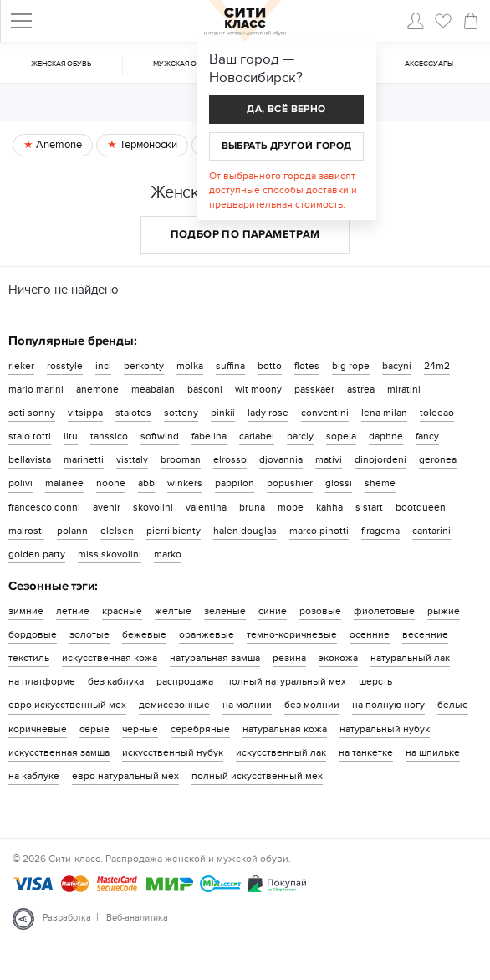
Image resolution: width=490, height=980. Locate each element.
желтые (173, 611)
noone (111, 483)
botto (270, 366)
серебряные (200, 729)
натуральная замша (215, 658)
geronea (438, 459)
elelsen (117, 531)
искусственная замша (59, 752)
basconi (205, 389)
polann (72, 531)
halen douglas (245, 531)
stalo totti (30, 436)
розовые (320, 611)
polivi (20, 483)
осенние (370, 634)
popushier (290, 483)
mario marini (36, 389)
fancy (427, 436)
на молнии (247, 705)
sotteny (181, 413)
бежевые (144, 634)
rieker (21, 366)
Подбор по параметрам (245, 234)
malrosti (26, 531)
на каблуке (34, 776)
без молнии (312, 705)
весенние (425, 634)
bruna (252, 507)
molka (190, 366)
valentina (206, 507)
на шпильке (433, 752)
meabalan (153, 389)
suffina (230, 366)
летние (73, 611)
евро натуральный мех (125, 776)
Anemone (58, 145)
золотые (89, 634)
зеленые (225, 611)
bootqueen (421, 507)
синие (273, 611)
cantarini (431, 531)
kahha (329, 507)
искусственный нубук (173, 752)
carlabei (257, 436)
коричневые (38, 729)
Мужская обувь (184, 64)
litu (71, 436)
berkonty (144, 366)
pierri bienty (174, 531)
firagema (380, 531)
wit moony (258, 389)
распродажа (185, 681)
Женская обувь (61, 64)
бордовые (33, 634)
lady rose (268, 413)
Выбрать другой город (287, 146)
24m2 (437, 366)
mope (291, 507)
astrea (361, 389)
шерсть (375, 681)
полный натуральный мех (286, 681)
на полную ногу (388, 705)
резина (289, 658)
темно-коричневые (292, 634)
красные (122, 611)
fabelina (209, 436)
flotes (307, 366)
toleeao (437, 413)
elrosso (230, 459)
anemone (97, 389)
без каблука (116, 681)
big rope (351, 366)
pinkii (223, 413)
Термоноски (147, 145)
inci (103, 366)
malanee (64, 483)
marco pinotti (319, 531)
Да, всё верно (286, 109)
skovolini (153, 507)
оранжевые (207, 634)
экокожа (338, 658)
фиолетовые (384, 611)
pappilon (235, 483)
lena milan (384, 413)
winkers (185, 483)
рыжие (444, 611)
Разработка (67, 918)
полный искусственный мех (257, 776)
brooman (181, 459)
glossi (339, 483)
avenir (107, 507)
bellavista (30, 459)
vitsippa (85, 413)
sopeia (341, 436)
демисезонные (174, 705)
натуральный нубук (385, 729)
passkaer (314, 389)
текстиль (29, 658)
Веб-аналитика (137, 918)
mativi (329, 459)
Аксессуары (429, 64)
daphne (386, 436)
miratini (404, 389)
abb (146, 483)
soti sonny (32, 413)
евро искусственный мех (67, 705)
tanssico (109, 436)
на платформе (42, 681)
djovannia (281, 459)
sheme (380, 483)
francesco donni (44, 507)
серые (94, 729)
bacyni (397, 366)
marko (168, 554)
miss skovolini (110, 554)
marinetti (84, 459)
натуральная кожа (285, 729)
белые (453, 705)
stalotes (133, 413)
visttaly (132, 459)
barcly (300, 436)
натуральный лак (410, 658)
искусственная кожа (110, 658)
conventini (325, 413)
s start (369, 507)
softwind (160, 436)
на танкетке (366, 752)
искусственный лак (281, 752)
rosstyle (65, 366)
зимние (26, 611)
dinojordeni (380, 459)
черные (140, 729)
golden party (37, 554)
